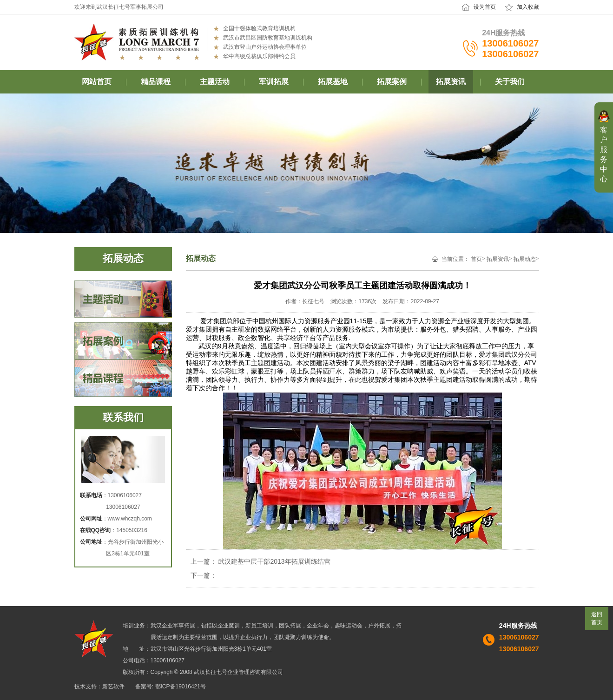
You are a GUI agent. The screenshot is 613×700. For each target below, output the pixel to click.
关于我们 (510, 82)
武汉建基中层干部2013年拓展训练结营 (274, 561)
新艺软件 (113, 687)
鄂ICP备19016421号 (181, 687)
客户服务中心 (604, 154)
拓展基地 (333, 82)
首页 (476, 259)
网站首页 (97, 82)
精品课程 (156, 82)
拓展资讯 (451, 82)
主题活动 (215, 82)
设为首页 (485, 7)
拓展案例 (392, 82)
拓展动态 (525, 259)
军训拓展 (274, 82)
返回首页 (597, 618)
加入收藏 (528, 7)
